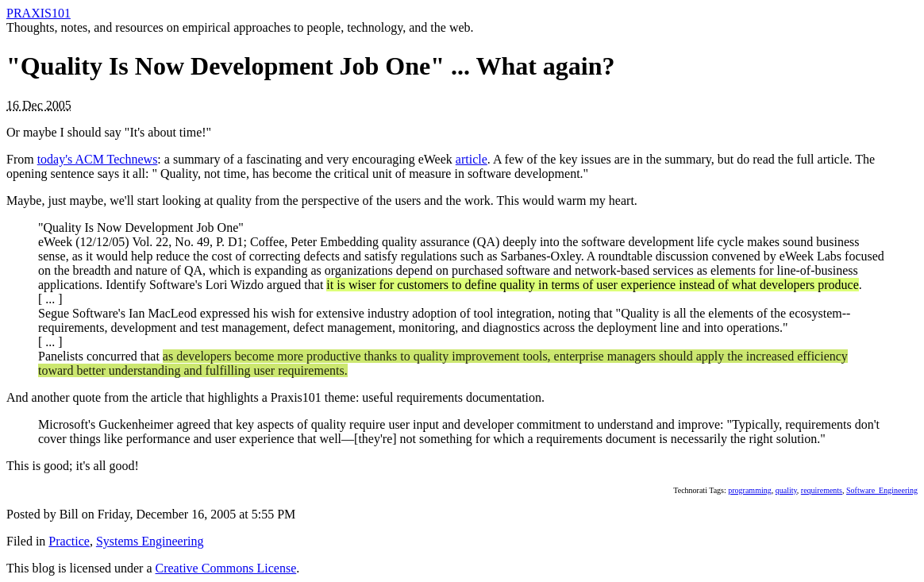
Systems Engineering (150, 541)
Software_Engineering (882, 490)
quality (786, 490)
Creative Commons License (226, 568)
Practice (69, 541)
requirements (822, 490)
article (472, 159)
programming (749, 490)
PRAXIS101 (38, 13)
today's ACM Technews (98, 159)
